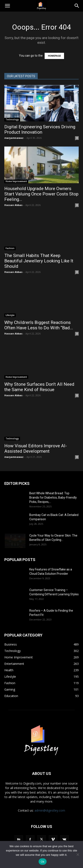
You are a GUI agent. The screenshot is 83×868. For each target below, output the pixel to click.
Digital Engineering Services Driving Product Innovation (40, 129)
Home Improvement (16, 181)
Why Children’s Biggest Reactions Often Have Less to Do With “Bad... (39, 325)
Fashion (10, 248)
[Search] (77, 6)
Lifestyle (10, 315)
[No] (78, 854)
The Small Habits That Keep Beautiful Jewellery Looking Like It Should (39, 261)
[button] (7, 6)
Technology (12, 119)
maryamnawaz (14, 138)
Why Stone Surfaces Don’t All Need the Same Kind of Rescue (39, 387)
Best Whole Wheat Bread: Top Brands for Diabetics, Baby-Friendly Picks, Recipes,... (53, 498)
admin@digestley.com (50, 810)
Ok (43, 862)
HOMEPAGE (54, 56)
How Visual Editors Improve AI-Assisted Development (36, 448)
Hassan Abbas (13, 205)
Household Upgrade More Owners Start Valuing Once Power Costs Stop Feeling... (41, 194)
